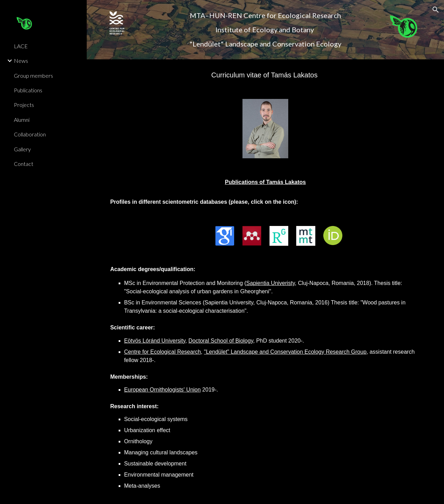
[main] (265, 30)
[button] (436, 10)
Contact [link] (24, 164)
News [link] (21, 61)
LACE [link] (21, 46)
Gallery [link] (22, 149)
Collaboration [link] (30, 134)
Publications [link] (28, 90)
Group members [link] (33, 75)
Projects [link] (24, 105)
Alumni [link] (22, 120)
